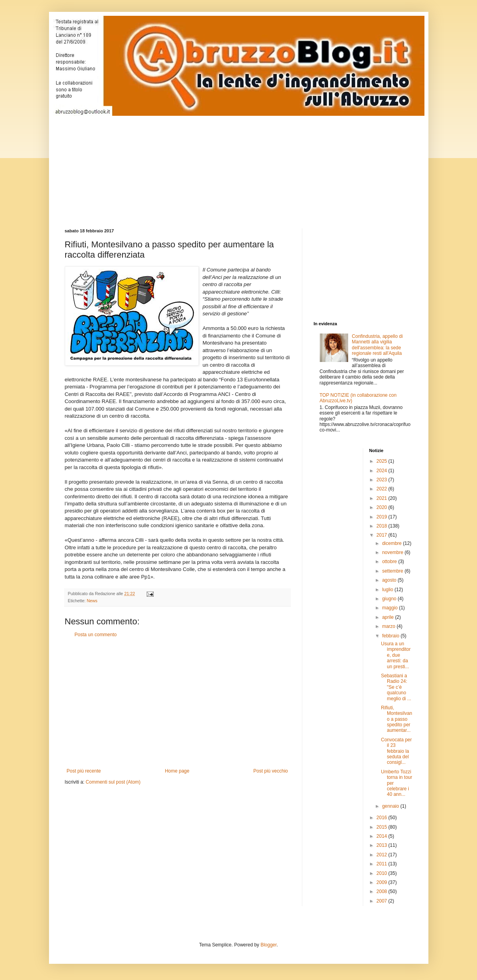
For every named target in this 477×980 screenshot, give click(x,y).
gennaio (391, 806)
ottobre (390, 562)
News (92, 601)
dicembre (393, 543)
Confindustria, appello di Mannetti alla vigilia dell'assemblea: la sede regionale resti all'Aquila (377, 345)
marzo (389, 626)
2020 (383, 507)
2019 (383, 517)
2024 (383, 471)
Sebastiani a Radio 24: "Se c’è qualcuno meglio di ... (396, 687)
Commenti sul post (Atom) (113, 782)
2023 (383, 480)
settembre (393, 571)
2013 (383, 845)
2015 (383, 827)
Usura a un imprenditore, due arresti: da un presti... (396, 655)
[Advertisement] (256, 165)
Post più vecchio (271, 771)
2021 (383, 498)
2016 (383, 818)
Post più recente (84, 771)
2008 (383, 891)
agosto (390, 580)
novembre (393, 552)
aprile (389, 617)
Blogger (269, 945)
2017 (383, 535)
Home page (177, 771)
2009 (383, 882)
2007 (383, 901)
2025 (383, 461)
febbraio (391, 636)
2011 (383, 864)
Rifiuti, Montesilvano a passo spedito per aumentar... (397, 719)
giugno (390, 599)
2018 (383, 526)
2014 (383, 836)
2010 (383, 873)
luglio (388, 590)
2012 (383, 855)
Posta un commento (96, 635)
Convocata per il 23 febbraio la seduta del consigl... (396, 751)
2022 (383, 489)
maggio (391, 608)
